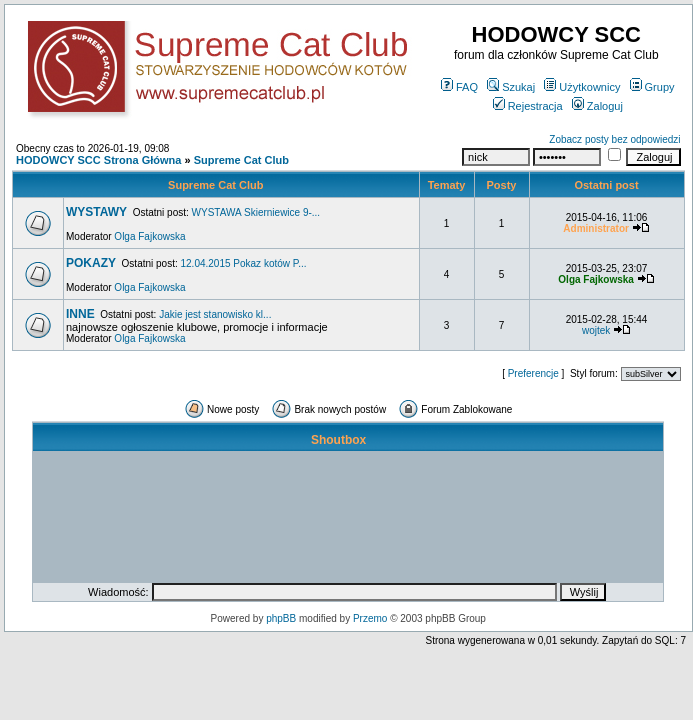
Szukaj (511, 87)
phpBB (281, 618)
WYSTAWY (96, 212)
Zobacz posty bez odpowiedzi (614, 139)
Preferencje (533, 373)
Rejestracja (528, 106)
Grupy (652, 87)
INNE (80, 314)
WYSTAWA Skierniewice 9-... (256, 212)
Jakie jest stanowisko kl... (215, 314)
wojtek (596, 330)
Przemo (370, 618)
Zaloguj (597, 106)
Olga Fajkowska (149, 236)
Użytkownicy (582, 87)
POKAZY (91, 263)
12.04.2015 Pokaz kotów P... (244, 263)
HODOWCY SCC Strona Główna (98, 160)
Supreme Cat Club (241, 160)
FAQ (459, 87)
